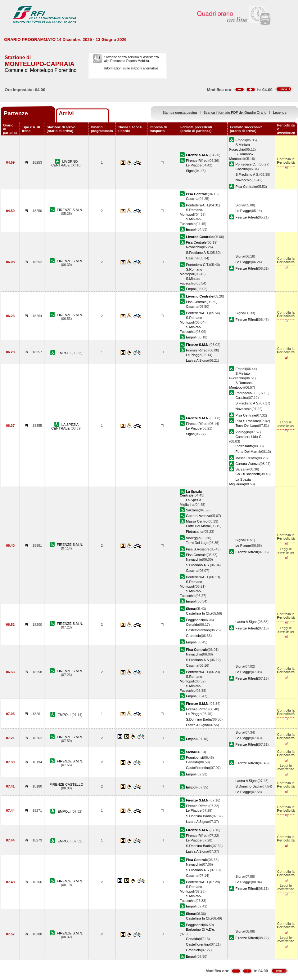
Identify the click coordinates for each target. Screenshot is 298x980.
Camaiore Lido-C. (249, 437)
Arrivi (66, 113)
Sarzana (242, 469)
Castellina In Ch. (199, 613)
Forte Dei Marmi (248, 452)
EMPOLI (64, 353)
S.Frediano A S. (247, 174)
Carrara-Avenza (247, 464)
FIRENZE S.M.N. (70, 210)
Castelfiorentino (198, 630)
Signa (190, 171)
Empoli (241, 140)
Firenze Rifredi (197, 161)
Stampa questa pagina (180, 113)
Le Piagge (194, 165)
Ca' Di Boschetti (247, 474)
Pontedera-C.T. (247, 164)
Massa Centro (246, 458)
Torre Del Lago (247, 426)
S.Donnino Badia (199, 719)
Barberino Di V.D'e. (200, 929)
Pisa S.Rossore (247, 421)
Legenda (280, 113)
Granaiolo (193, 636)
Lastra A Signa (197, 360)
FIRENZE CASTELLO (66, 784)
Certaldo (192, 625)
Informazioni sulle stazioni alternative (131, 68)
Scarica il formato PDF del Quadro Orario (235, 113)
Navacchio (243, 180)
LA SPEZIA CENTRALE (65, 426)
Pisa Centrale (246, 187)
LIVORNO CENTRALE (64, 163)
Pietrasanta (244, 446)
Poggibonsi (194, 620)
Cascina (242, 169)
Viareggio (243, 432)
